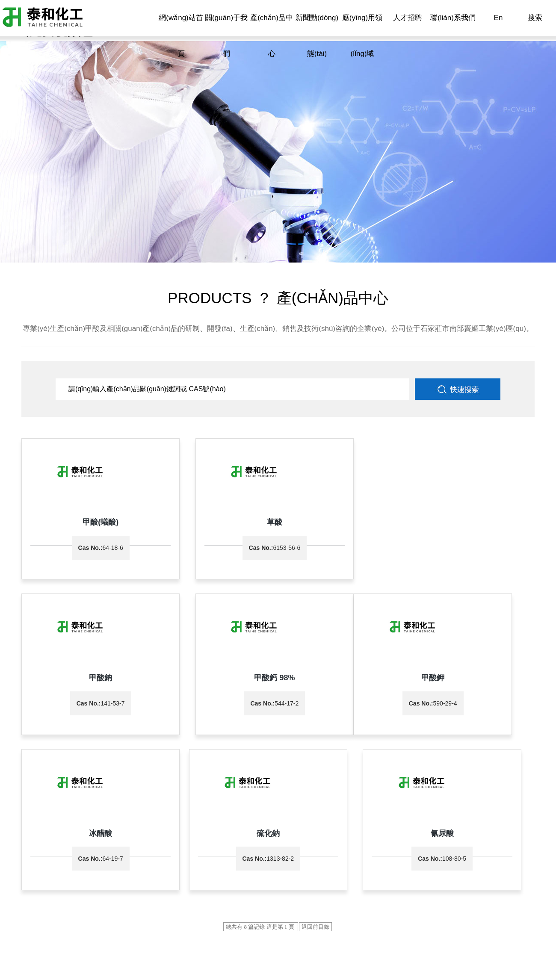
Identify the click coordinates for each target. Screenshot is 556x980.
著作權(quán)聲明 (337, 920)
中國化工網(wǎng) (218, 920)
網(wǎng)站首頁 (181, 36)
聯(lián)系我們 (453, 18)
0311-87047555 (65, 865)
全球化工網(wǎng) (268, 920)
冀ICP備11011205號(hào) (54, 928)
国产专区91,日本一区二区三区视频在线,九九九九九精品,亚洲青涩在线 (93, 975)
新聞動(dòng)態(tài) (317, 36)
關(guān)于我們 (226, 36)
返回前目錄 (315, 767)
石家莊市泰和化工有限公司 (36, 920)
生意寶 (303, 920)
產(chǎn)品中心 (272, 36)
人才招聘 (408, 18)
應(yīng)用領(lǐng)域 (362, 36)
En (498, 18)
